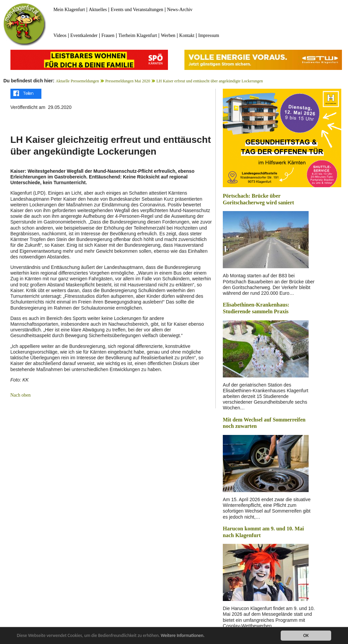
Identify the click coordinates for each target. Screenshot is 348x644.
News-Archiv (180, 10)
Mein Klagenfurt (69, 10)
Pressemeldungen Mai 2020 (128, 81)
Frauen (108, 35)
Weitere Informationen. (183, 635)
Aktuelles (98, 10)
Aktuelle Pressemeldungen (77, 81)
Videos (60, 35)
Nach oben (21, 395)
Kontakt (187, 35)
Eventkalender (84, 35)
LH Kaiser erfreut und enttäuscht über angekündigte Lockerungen (210, 81)
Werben (168, 35)
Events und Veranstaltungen (137, 10)
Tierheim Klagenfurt (138, 35)
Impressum (209, 35)
